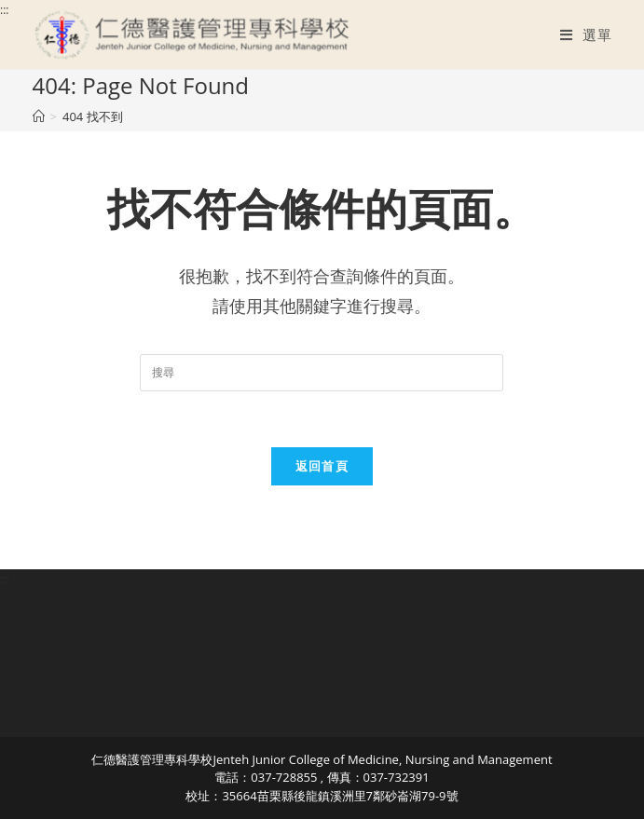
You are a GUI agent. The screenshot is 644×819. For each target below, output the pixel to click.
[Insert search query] (322, 373)
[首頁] (39, 116)
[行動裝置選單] (586, 34)
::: (4, 10)
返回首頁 (322, 466)
